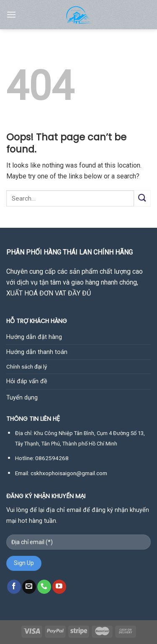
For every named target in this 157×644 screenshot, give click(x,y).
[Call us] (44, 587)
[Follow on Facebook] (14, 587)
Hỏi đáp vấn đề (27, 381)
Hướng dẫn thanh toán (37, 352)
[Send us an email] (29, 587)
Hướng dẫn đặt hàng (34, 337)
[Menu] (11, 14)
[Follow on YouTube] (59, 587)
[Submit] (142, 198)
